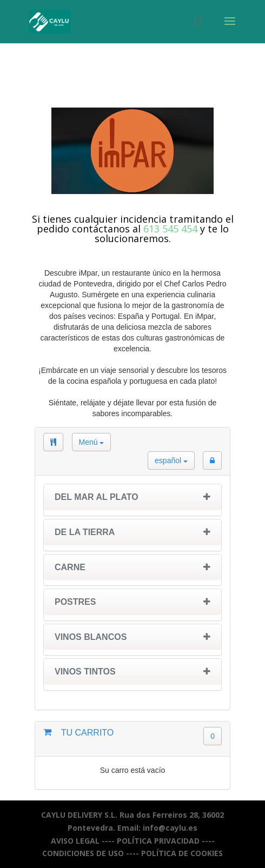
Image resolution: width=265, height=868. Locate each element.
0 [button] (213, 736)
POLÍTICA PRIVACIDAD (158, 841)
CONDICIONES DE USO (83, 853)
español (171, 460)
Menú (92, 442)
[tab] (132, 500)
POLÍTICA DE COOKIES (182, 853)
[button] (212, 460)
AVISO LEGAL (75, 841)
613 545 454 (170, 229)
